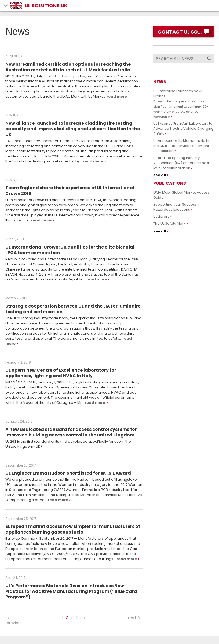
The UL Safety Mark (169, 223)
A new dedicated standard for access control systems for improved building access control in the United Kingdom (71, 432)
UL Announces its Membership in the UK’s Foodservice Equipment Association (181, 146)
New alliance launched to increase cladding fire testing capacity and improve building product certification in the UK (73, 129)
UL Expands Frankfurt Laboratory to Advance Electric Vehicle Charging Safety (183, 129)
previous (15, 620)
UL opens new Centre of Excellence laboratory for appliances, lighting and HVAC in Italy (61, 373)
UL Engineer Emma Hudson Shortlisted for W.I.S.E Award (68, 473)
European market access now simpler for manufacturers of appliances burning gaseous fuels (73, 529)
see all (160, 175)
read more (117, 96)
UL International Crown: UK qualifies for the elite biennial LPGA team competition (70, 250)
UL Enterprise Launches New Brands (181, 104)
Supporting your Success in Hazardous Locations (177, 207)
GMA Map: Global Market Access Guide (181, 195)
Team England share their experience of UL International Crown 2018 (70, 191)
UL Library (161, 216)
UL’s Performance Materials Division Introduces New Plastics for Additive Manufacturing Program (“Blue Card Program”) (71, 591)
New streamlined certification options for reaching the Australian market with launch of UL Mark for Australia (68, 67)
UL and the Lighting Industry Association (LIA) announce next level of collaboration (181, 163)
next (135, 617)
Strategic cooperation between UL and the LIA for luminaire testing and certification (73, 309)
